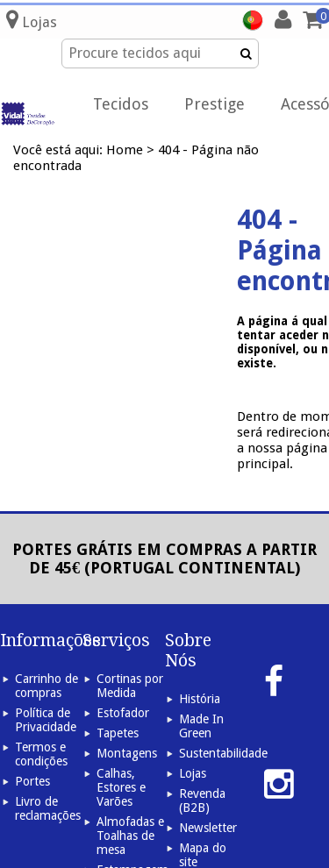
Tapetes (118, 733)
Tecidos (121, 104)
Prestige (215, 104)
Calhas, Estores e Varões (121, 787)
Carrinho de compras (46, 686)
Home (125, 150)
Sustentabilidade (223, 753)
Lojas (193, 773)
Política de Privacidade (46, 720)
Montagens (127, 753)
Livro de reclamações (48, 808)
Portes (32, 781)
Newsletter (208, 828)
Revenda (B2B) (202, 800)
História (200, 699)
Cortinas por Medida (130, 686)
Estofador (123, 713)
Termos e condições (41, 754)
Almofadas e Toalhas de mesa (130, 836)
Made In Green (201, 726)
